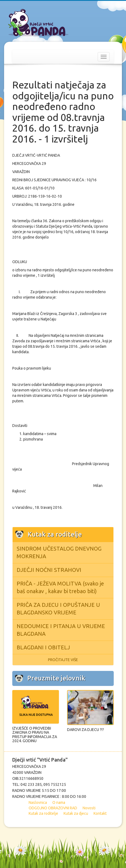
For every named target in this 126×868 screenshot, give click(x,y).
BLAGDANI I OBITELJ (43, 647)
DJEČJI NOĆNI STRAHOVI (49, 570)
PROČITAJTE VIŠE (63, 660)
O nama (59, 802)
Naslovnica (38, 802)
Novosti (89, 808)
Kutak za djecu (76, 813)
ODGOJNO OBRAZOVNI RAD (53, 808)
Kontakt (100, 813)
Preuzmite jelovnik (56, 678)
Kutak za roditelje (43, 813)
